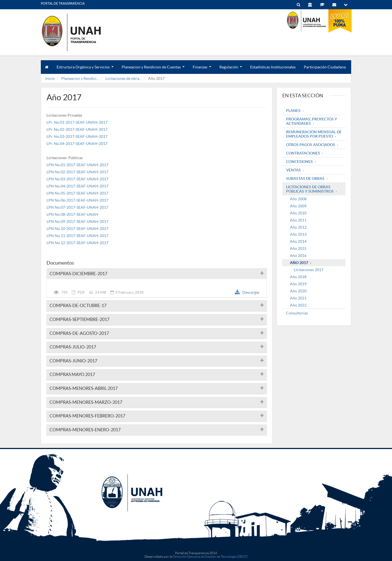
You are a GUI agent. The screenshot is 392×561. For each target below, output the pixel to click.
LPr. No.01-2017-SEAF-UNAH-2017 (77, 122)
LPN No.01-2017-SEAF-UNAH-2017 (77, 165)
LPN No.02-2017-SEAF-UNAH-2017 (77, 172)
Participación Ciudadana (325, 67)
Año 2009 (298, 206)
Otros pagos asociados (311, 145)
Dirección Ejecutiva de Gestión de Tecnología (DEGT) (210, 557)
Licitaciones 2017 (309, 270)
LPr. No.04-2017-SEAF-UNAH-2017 (77, 144)
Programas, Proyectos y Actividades (312, 121)
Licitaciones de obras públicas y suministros (310, 189)
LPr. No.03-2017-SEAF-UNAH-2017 (77, 137)
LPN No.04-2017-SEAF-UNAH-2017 (77, 186)
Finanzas (202, 69)
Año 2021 (298, 298)
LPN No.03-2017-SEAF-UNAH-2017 (77, 179)
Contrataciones (303, 153)
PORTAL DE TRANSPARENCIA (63, 3)
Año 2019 (298, 284)
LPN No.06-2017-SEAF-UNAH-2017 (77, 200)
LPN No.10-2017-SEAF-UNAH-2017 (77, 229)
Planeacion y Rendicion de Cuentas (153, 69)
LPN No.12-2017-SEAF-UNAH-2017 (77, 243)
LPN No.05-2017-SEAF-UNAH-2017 (77, 193)
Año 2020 (298, 291)
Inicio (50, 78)
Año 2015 (298, 248)
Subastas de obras (305, 178)
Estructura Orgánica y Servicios (85, 69)
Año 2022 (298, 305)
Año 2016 (298, 256)
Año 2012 (298, 227)
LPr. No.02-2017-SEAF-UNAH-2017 (77, 129)
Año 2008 (298, 199)
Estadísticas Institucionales (273, 67)
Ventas (293, 170)
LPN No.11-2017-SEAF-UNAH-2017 (77, 236)
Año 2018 (298, 277)
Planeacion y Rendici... (80, 78)
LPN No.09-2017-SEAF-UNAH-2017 (77, 222)
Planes (293, 111)
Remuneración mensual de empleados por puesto (314, 134)
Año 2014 (298, 241)
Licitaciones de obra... (123, 78)
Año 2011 (298, 220)
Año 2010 (298, 213)
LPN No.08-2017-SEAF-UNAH (72, 214)
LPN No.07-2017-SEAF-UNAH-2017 (77, 207)
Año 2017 (299, 263)
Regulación (231, 69)
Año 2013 (298, 234)
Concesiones (299, 162)
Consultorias (297, 313)
